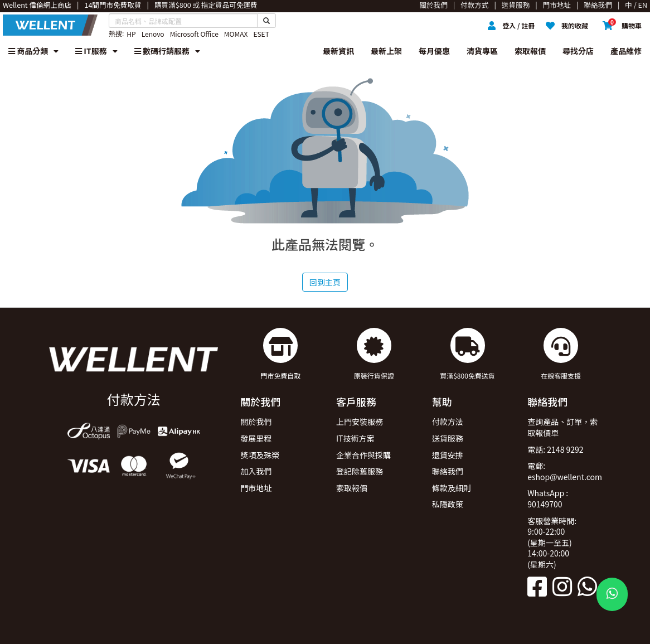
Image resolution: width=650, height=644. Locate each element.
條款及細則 (452, 488)
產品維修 (626, 51)
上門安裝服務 (360, 422)
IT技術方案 (355, 438)
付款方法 (448, 422)
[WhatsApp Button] (612, 594)
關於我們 (256, 422)
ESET (261, 34)
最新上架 (386, 51)
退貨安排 (448, 455)
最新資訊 (338, 51)
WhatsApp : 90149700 (548, 498)
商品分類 (33, 51)
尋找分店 (578, 51)
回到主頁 (325, 282)
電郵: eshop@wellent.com (565, 471)
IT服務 (96, 51)
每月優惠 (434, 51)
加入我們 (256, 471)
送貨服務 (448, 438)
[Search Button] (266, 21)
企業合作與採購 (363, 455)
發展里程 (256, 438)
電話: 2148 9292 (555, 449)
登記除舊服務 (360, 471)
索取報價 (530, 51)
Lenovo (153, 34)
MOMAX (236, 34)
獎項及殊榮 (260, 455)
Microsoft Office (194, 34)
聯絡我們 (448, 471)
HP (131, 34)
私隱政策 (448, 504)
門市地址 (256, 488)
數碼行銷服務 (167, 51)
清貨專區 (482, 51)
